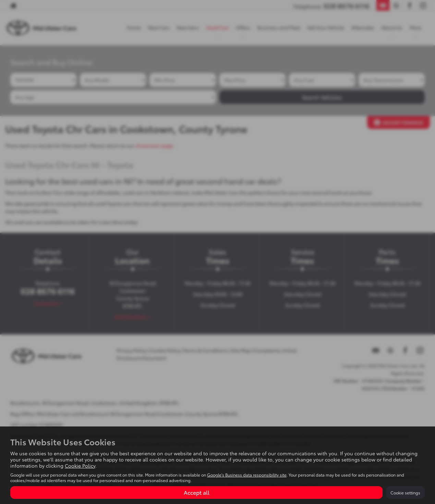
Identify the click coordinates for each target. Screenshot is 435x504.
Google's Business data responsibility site (247, 475)
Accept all (197, 492)
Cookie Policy (80, 466)
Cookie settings (405, 493)
